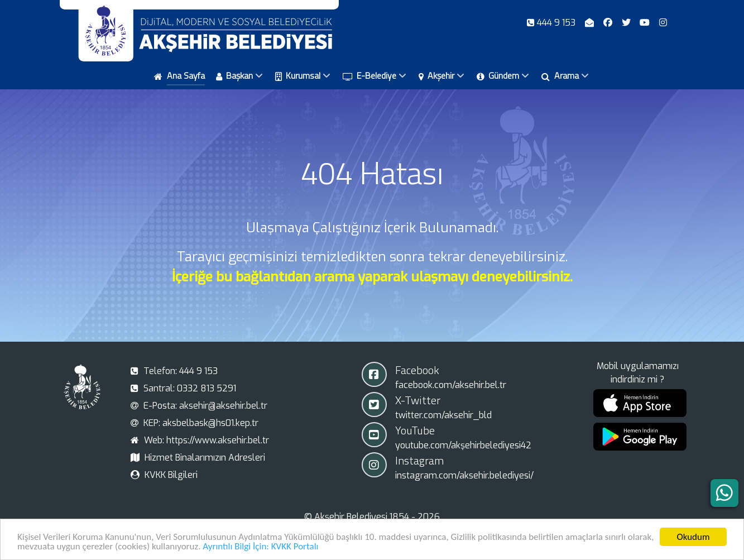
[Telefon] (553, 23)
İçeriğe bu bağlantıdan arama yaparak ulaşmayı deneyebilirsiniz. (372, 277)
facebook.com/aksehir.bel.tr (451, 385)
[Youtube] (646, 23)
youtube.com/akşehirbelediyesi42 (463, 445)
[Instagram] (663, 23)
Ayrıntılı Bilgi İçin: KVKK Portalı (260, 547)
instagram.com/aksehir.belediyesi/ (464, 475)
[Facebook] (609, 23)
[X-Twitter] (627, 23)
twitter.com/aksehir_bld (443, 415)
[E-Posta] (591, 23)
